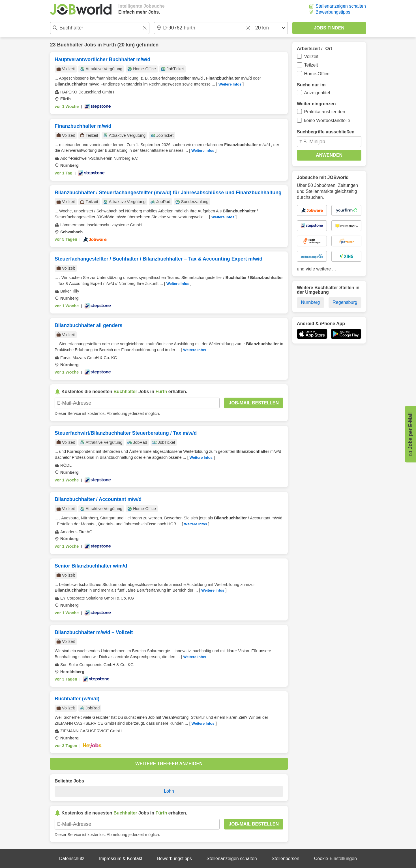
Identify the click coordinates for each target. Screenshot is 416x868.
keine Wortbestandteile (327, 121)
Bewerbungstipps (333, 12)
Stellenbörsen (286, 859)
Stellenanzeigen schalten (341, 6)
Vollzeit (311, 56)
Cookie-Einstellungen (335, 859)
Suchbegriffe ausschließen (326, 132)
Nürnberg (311, 302)
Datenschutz (72, 859)
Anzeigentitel (317, 93)
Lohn (169, 791)
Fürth (110, 45)
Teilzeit (311, 65)
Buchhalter (70, 45)
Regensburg (345, 302)
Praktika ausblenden (325, 112)
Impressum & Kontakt (121, 859)
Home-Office (317, 74)
